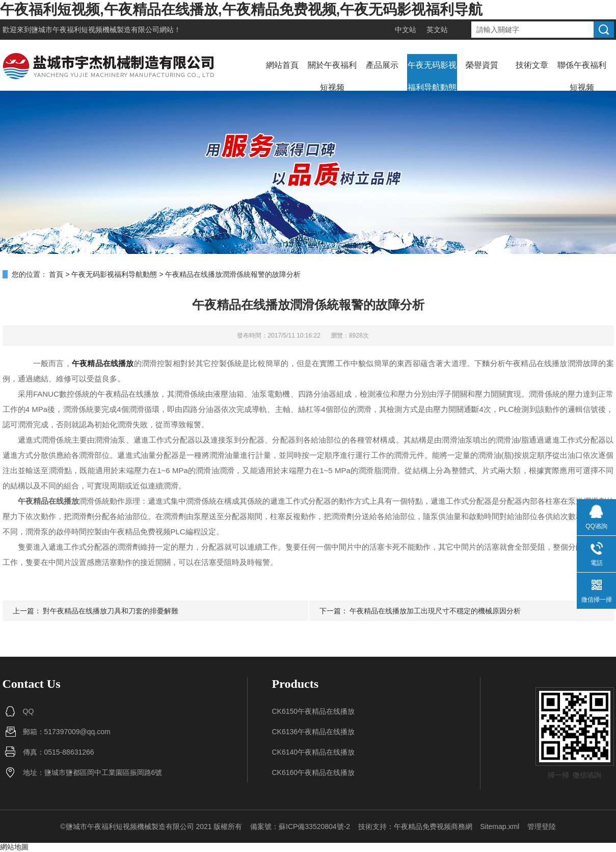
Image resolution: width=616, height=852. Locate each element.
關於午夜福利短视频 (332, 76)
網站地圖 (14, 847)
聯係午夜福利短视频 (582, 76)
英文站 (437, 30)
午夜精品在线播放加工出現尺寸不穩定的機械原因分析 (435, 611)
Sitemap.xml (500, 827)
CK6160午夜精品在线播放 (314, 772)
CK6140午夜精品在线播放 (314, 752)
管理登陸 (542, 827)
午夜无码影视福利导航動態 (432, 76)
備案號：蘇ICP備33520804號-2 (300, 827)
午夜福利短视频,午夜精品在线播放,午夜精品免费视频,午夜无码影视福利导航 (241, 9)
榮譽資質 (482, 65)
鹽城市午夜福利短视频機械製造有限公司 (95, 30)
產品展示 (382, 65)
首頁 (56, 274)
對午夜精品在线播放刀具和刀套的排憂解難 (111, 611)
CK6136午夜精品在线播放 (314, 732)
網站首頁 (282, 65)
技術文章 (532, 65)
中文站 (406, 30)
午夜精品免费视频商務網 (433, 827)
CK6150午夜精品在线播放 (314, 711)
